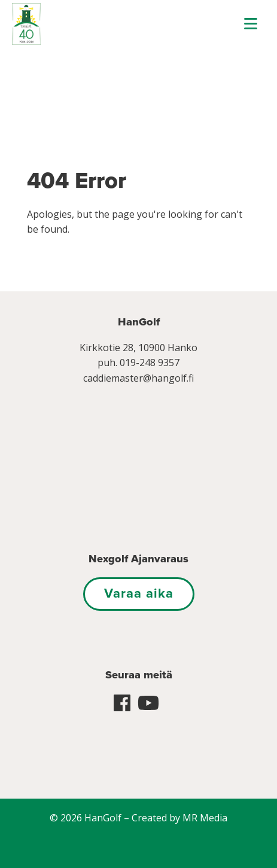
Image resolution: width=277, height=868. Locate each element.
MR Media (205, 818)
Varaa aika (139, 593)
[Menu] (251, 23)
